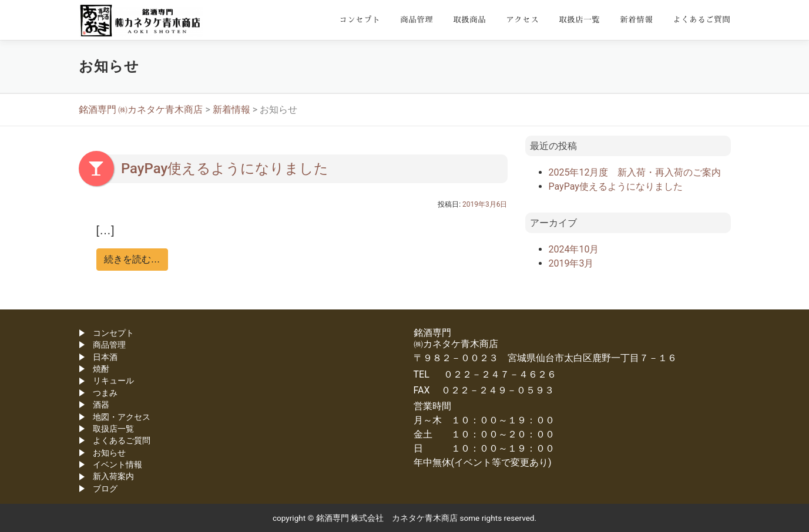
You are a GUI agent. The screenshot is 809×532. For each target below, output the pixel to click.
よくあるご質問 (701, 20)
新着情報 (636, 20)
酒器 (101, 405)
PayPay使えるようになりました (225, 169)
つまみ (105, 393)
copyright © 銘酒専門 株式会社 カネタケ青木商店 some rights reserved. (404, 518)
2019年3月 (571, 263)
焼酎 (101, 369)
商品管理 (417, 20)
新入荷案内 (113, 476)
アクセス (522, 20)
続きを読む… (132, 259)
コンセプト (360, 20)
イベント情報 (118, 464)
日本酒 (105, 357)
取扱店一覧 (579, 20)
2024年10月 (574, 249)
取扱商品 (469, 20)
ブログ (105, 489)
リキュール (113, 381)
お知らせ (109, 453)
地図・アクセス (122, 417)
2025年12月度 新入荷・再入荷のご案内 (635, 172)
